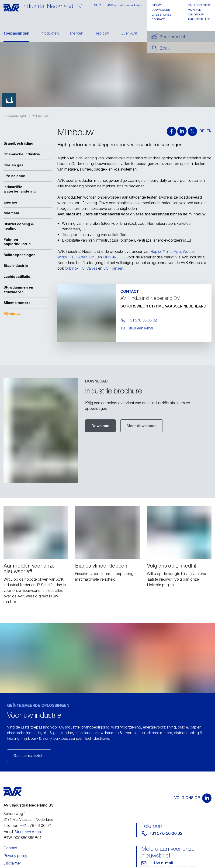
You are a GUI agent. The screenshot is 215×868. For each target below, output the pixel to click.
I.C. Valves (89, 268)
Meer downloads (142, 426)
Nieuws (157, 5)
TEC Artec (78, 257)
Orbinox (72, 268)
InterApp (174, 251)
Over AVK (129, 34)
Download (100, 426)
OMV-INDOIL (114, 257)
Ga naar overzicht (29, 745)
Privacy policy (15, 845)
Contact (158, 19)
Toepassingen (16, 34)
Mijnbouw (40, 115)
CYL (93, 257)
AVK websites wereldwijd (125, 5)
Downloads (161, 10)
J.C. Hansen (113, 268)
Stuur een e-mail (28, 821)
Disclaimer (12, 852)
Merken (77, 34)
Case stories (161, 15)
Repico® (102, 34)
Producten (50, 34)
